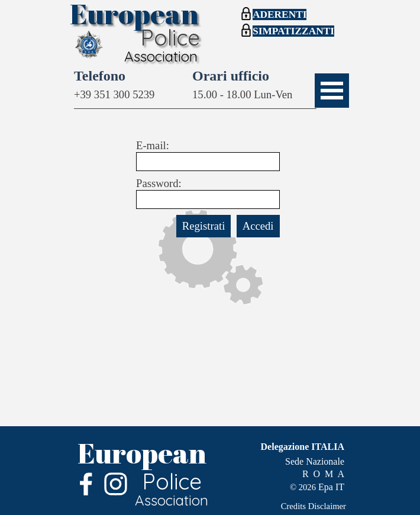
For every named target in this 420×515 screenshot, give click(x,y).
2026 (307, 487)
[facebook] (86, 484)
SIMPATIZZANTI (293, 31)
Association (161, 56)
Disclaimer (327, 506)
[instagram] (116, 484)
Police (170, 37)
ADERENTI (280, 15)
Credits (293, 506)
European (142, 453)
